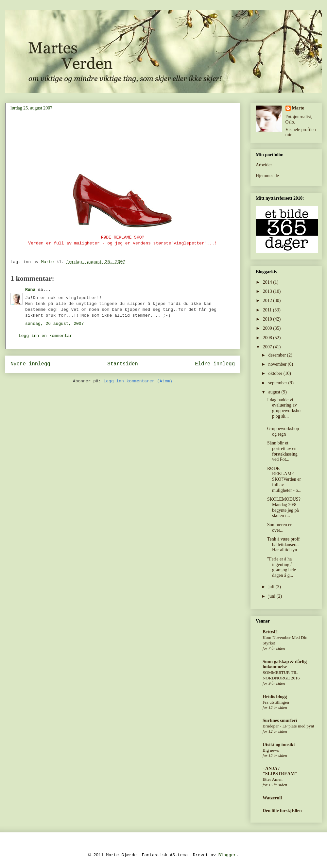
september (278, 383)
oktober (276, 373)
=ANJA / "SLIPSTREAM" (280, 771)
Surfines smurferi (280, 720)
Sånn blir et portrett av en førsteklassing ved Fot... (282, 451)
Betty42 (270, 632)
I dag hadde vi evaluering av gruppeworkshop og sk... (284, 408)
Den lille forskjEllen (282, 811)
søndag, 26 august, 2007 (54, 324)
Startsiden (123, 364)
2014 (268, 282)
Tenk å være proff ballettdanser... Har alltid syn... (284, 545)
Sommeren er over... (279, 527)
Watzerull (272, 798)
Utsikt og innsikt (279, 745)
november (278, 364)
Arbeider (264, 165)
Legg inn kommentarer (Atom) (138, 381)
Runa (30, 290)
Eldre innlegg (215, 364)
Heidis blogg (275, 697)
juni (272, 596)
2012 (268, 300)
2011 (268, 310)
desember (277, 355)
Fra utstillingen (276, 702)
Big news (271, 750)
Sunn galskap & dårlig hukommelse (285, 664)
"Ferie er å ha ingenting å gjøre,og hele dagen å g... (282, 567)
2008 (268, 338)
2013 (268, 291)
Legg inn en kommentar (45, 336)
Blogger (227, 855)
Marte (298, 108)
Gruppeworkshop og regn (283, 431)
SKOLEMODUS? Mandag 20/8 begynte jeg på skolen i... (284, 507)
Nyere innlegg (30, 364)
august (275, 392)
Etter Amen (273, 779)
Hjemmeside (267, 176)
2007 (268, 347)
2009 (268, 328)
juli (272, 587)
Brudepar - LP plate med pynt (288, 726)
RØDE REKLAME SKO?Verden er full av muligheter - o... (284, 479)
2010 (268, 319)
